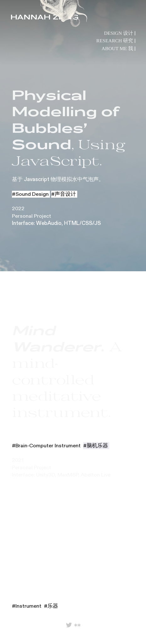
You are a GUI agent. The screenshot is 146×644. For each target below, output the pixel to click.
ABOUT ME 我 (118, 48)
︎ (69, 625)
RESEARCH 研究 (115, 41)
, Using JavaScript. (69, 128)
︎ (135, 633)
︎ (77, 625)
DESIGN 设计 (119, 33)
